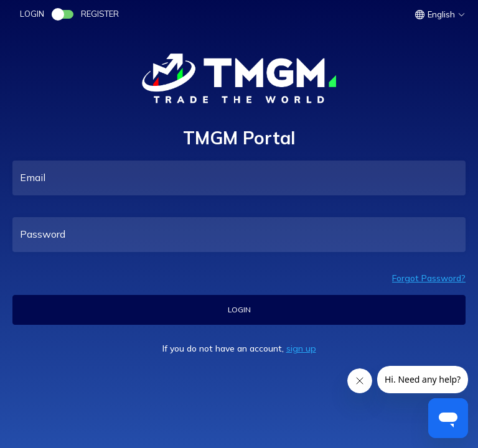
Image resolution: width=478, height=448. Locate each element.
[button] (442, 14)
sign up (301, 348)
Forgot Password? (429, 278)
